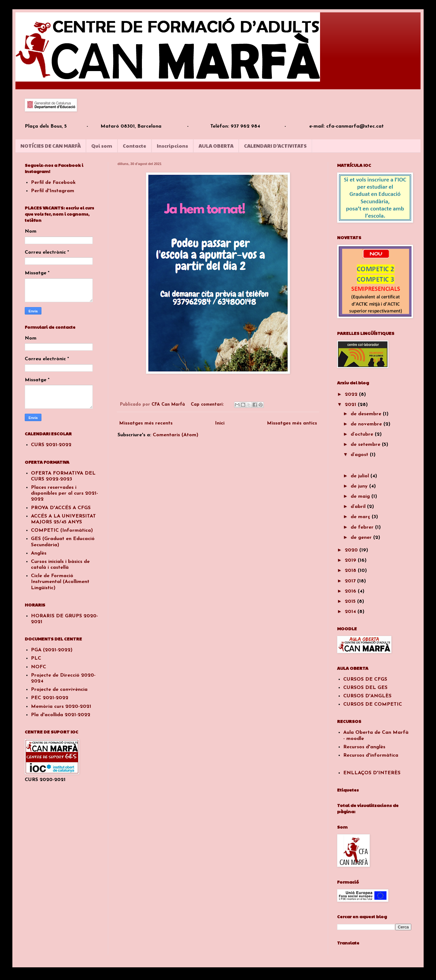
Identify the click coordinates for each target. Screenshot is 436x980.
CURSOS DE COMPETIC (373, 704)
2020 (352, 550)
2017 (351, 581)
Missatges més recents (146, 423)
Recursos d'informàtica (371, 755)
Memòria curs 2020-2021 (61, 707)
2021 (351, 405)
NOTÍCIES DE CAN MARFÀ (51, 146)
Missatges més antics (292, 423)
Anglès (39, 553)
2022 (352, 395)
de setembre (366, 445)
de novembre (367, 424)
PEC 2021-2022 (50, 698)
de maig (361, 496)
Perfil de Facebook (53, 183)
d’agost (360, 455)
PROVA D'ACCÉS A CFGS (61, 508)
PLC (36, 658)
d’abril (359, 507)
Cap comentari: (208, 405)
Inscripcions (172, 146)
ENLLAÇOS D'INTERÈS (372, 773)
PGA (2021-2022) (52, 650)
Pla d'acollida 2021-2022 (61, 715)
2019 (351, 560)
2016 (351, 591)
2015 (351, 602)
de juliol (361, 476)
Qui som (102, 146)
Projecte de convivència (59, 690)
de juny (360, 486)
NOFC (38, 667)
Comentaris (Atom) (175, 435)
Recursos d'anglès (364, 747)
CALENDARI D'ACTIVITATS (275, 146)
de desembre (367, 414)
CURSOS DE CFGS (365, 679)
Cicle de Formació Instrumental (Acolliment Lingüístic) (60, 582)
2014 (351, 612)
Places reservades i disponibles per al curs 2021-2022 (64, 493)
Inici (220, 423)
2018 (351, 571)
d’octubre (363, 434)
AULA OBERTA (216, 146)
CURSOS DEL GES (365, 688)
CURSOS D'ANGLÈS (367, 696)
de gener (362, 538)
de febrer (363, 527)
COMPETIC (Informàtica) (62, 530)
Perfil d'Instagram (53, 191)
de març (361, 517)
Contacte (135, 146)
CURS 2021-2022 (51, 445)
